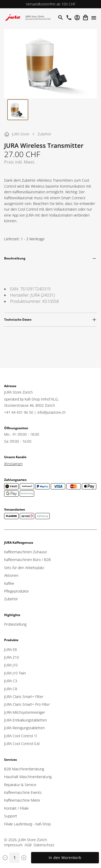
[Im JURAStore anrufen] (69, 18)
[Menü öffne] (94, 18)
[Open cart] (85, 18)
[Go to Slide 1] (18, 110)
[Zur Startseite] (29, 18)
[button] (51, 64)
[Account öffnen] (77, 18)
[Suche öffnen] (60, 18)
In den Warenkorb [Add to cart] (65, 858)
